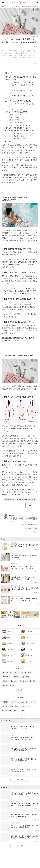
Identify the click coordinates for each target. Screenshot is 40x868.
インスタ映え (7, 710)
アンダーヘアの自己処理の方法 (17, 112)
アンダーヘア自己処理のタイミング (18, 128)
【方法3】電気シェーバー (17, 120)
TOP (2, 6)
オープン (33, 702)
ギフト (17, 710)
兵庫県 (33, 681)
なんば (27, 677)
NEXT (31, 506)
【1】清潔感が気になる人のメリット (21, 82)
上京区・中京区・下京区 (24, 672)
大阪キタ (7, 677)
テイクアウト (26, 706)
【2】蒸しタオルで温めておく (18, 109)
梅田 (6, 681)
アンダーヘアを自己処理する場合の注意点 (20, 131)
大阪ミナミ (8, 672)
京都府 (14, 681)
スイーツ (15, 702)
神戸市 (24, 681)
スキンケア (28, 528)
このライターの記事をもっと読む (28, 524)
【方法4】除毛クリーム (16, 123)
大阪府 (17, 677)
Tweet (35, 64)
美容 (36, 528)
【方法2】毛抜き (14, 117)
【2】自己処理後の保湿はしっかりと (21, 136)
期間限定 (6, 702)
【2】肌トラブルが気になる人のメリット (21, 86)
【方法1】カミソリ (15, 115)
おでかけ (24, 702)
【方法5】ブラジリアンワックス (19, 125)
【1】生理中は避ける (15, 133)
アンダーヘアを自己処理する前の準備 (19, 101)
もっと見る (19, 690)
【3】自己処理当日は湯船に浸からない (21, 139)
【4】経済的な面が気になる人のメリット (21, 97)
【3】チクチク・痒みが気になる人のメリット (21, 92)
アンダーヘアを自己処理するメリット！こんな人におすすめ (21, 78)
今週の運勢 (14, 706)
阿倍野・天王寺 (9, 685)
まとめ (8, 141)
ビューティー (8, 6)
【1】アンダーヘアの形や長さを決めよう (21, 105)
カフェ (5, 706)
